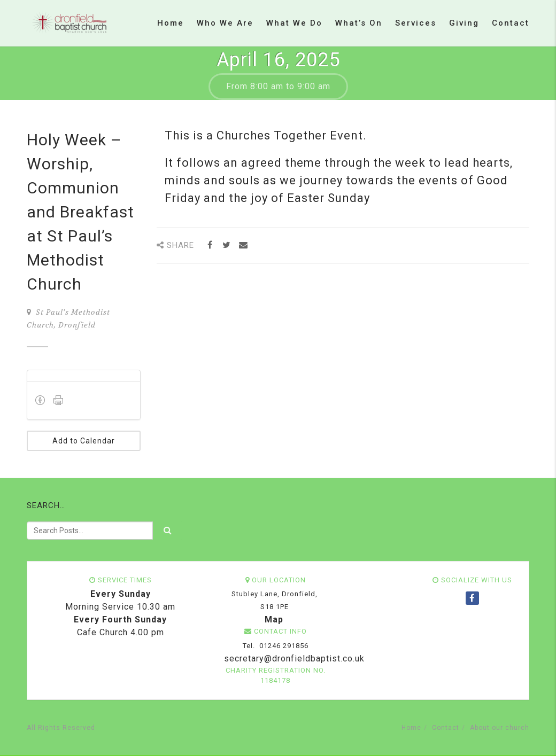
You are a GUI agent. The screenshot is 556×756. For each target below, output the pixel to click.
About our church (500, 728)
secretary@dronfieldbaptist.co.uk (293, 658)
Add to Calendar (84, 441)
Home (171, 23)
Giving (464, 23)
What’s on (359, 23)
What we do (294, 23)
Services (416, 23)
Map (274, 619)
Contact (511, 23)
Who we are (225, 23)
